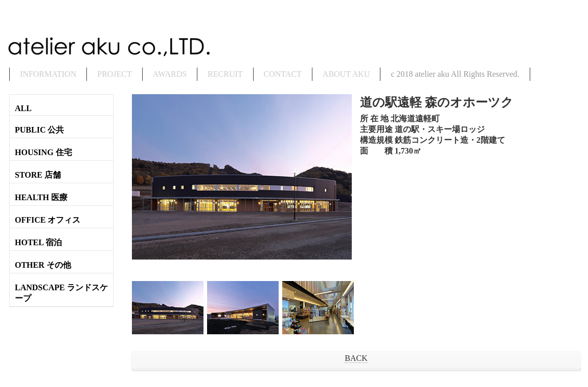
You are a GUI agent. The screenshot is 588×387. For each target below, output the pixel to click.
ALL (23, 108)
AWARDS (170, 74)
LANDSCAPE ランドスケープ (61, 293)
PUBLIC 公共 (39, 130)
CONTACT (283, 74)
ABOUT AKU (346, 74)
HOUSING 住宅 (43, 152)
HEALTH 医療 (41, 197)
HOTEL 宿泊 (38, 242)
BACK (356, 358)
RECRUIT (225, 74)
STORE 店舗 (38, 175)
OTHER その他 (43, 265)
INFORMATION (48, 74)
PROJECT (115, 74)
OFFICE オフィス (48, 220)
